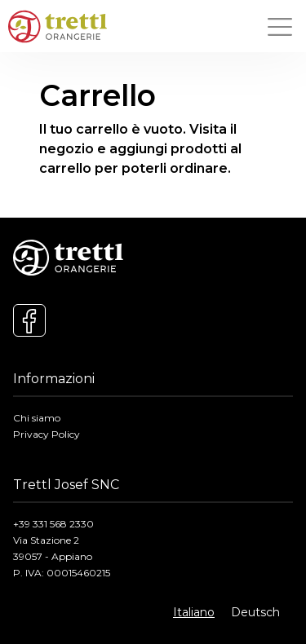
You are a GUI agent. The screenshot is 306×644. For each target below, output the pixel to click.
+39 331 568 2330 (53, 524)
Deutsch (255, 612)
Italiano (194, 612)
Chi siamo (37, 418)
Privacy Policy (47, 434)
